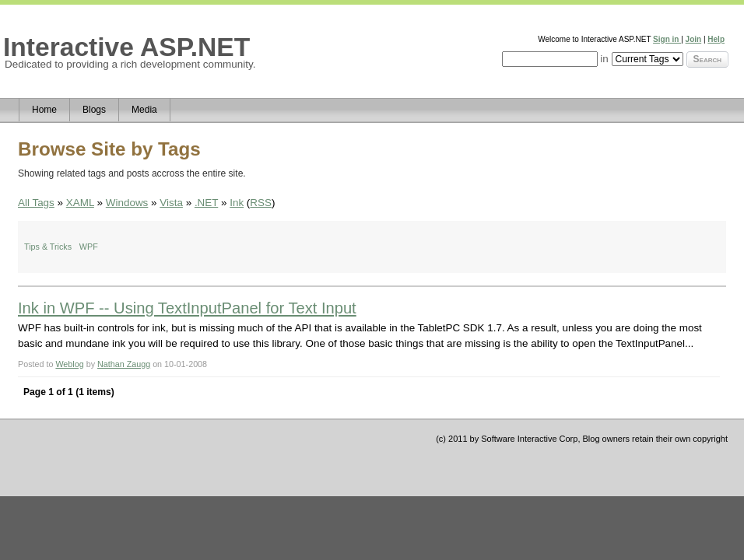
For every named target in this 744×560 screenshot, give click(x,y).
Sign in (667, 39)
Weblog (69, 364)
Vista (171, 203)
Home (44, 110)
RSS (261, 203)
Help (716, 39)
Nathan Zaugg (124, 364)
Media (144, 110)
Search (707, 59)
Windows (127, 203)
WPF (89, 247)
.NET (206, 203)
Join (694, 39)
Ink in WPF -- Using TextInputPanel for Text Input (187, 308)
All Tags (36, 203)
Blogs (94, 110)
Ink (237, 203)
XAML (80, 203)
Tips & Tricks (48, 247)
